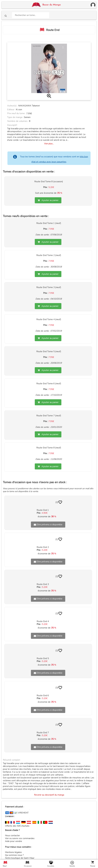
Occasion (27, 866)
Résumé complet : (12, 760)
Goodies (51, 866)
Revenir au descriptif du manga (49, 795)
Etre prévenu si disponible (48, 525)
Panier (93, 866)
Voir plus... (49, 144)
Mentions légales (13, 852)
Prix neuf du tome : (17, 113)
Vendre (72, 866)
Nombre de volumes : (18, 121)
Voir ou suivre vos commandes (20, 838)
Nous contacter (12, 836)
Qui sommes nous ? (14, 855)
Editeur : (11, 110)
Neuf (5, 866)
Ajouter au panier (48, 200)
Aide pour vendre (14, 841)
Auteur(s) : (12, 106)
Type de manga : (15, 117)
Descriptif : (12, 125)
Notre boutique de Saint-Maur (20, 858)
